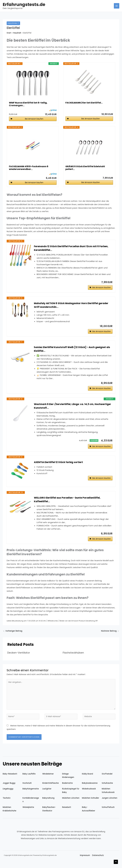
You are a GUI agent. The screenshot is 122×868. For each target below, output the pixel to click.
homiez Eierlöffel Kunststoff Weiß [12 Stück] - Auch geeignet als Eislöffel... (73, 352)
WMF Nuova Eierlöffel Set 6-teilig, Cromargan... (28, 104)
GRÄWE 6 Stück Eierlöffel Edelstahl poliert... (85, 168)
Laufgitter (47, 795)
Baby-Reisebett (10, 780)
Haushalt (13, 23)
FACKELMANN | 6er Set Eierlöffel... (84, 103)
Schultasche (107, 790)
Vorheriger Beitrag (13, 637)
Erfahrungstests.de (24, 4)
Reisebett (67, 814)
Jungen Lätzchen (110, 804)
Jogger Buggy (9, 790)
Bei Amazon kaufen (34, 119)
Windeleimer (48, 780)
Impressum (85, 862)
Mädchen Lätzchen (71, 804)
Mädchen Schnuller (91, 804)
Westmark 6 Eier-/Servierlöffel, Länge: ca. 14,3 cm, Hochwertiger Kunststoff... (66, 410)
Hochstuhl (27, 790)
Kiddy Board (87, 780)
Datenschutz (98, 862)
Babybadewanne (90, 790)
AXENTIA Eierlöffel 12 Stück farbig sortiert (60, 467)
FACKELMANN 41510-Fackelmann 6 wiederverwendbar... (29, 168)
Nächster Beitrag (110, 637)
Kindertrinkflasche (51, 790)
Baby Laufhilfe (29, 780)
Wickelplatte (28, 814)
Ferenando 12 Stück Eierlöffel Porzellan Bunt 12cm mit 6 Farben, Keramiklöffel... (69, 248)
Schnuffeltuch (108, 814)
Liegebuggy (8, 795)
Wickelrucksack (89, 795)
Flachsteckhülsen (73, 659)
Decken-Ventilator (19, 659)
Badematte (67, 790)
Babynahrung (48, 804)
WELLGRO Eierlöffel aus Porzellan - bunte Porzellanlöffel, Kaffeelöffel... (70, 505)
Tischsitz (7, 804)
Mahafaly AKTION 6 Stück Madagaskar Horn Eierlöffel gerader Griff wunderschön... (68, 307)
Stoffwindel (107, 780)
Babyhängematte (31, 795)
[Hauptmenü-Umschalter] (117, 6)
